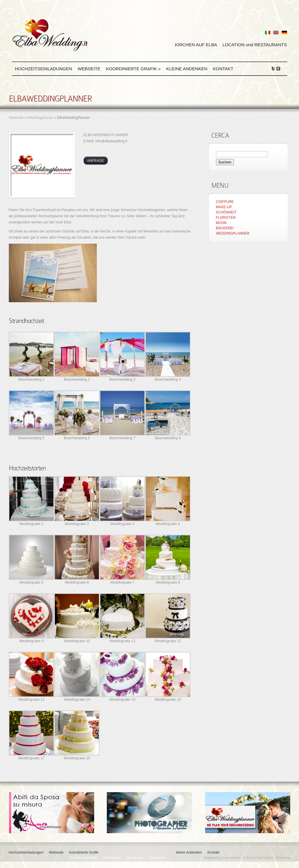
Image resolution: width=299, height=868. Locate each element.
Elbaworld (283, 858)
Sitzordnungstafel (83, 858)
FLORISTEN (226, 218)
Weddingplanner (40, 118)
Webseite (89, 69)
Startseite (16, 118)
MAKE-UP (224, 207)
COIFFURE (225, 202)
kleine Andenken (187, 69)
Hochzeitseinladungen (44, 69)
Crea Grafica (231, 858)
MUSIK (222, 223)
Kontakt (223, 69)
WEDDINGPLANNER (233, 233)
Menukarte (135, 858)
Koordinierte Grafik (133, 69)
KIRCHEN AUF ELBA (196, 45)
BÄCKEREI (225, 228)
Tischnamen (111, 858)
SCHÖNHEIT (226, 212)
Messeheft (157, 858)
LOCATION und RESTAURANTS (255, 45)
